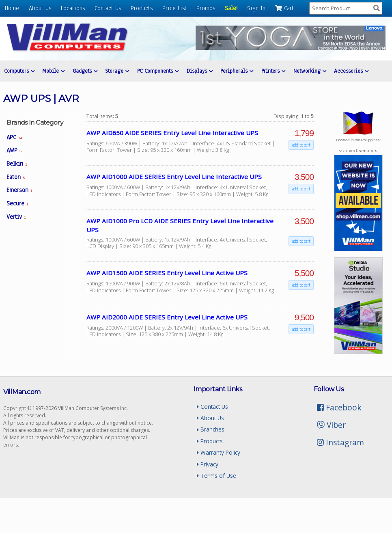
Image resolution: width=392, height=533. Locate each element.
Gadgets (85, 71)
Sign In (256, 8)
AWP (14, 150)
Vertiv (16, 217)
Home (12, 8)
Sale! (231, 8)
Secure (17, 203)
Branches (211, 429)
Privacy (208, 464)
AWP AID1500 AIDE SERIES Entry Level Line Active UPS (167, 273)
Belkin (17, 164)
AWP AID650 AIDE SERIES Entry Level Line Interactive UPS (172, 133)
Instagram (340, 442)
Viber (331, 425)
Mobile (53, 71)
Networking (309, 71)
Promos (206, 8)
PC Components (157, 71)
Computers (19, 71)
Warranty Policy (219, 452)
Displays (199, 71)
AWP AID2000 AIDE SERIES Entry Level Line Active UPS (167, 317)
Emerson (19, 190)
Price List (174, 8)
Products (142, 8)
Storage (117, 71)
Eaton (16, 177)
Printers (273, 71)
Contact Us (108, 8)
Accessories (350, 71)
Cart (284, 8)
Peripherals (236, 71)
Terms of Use (216, 476)
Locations (73, 8)
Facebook (339, 407)
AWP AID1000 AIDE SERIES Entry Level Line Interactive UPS (174, 177)
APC (14, 137)
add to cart (301, 145)
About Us (40, 8)
